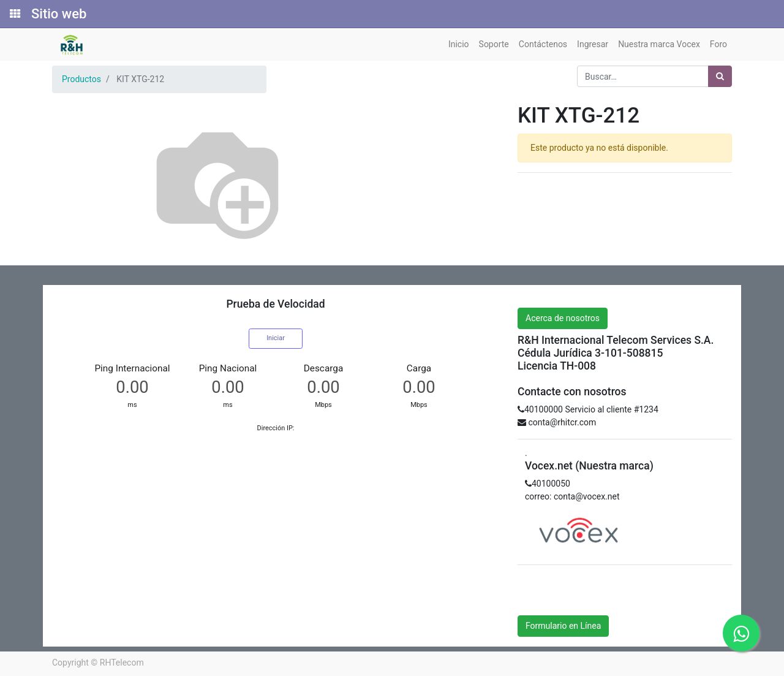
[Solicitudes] (14, 14)
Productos (81, 79)
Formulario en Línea (563, 626)
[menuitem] (459, 44)
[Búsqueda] (720, 76)
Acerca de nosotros (563, 318)
